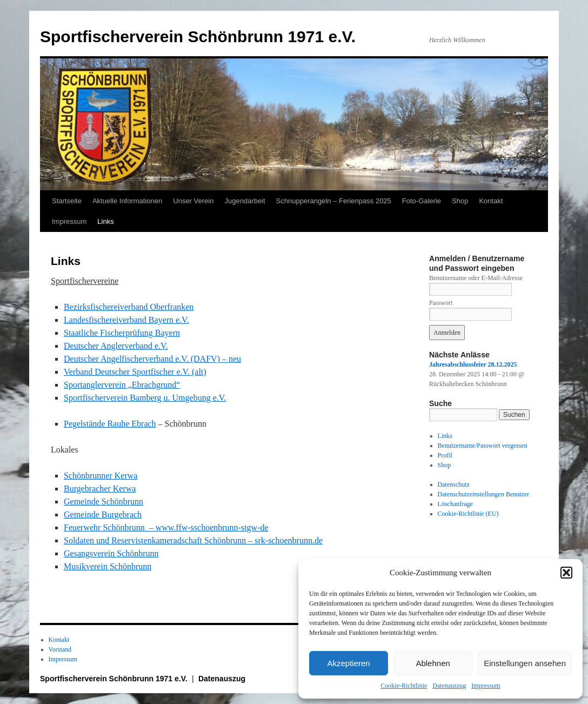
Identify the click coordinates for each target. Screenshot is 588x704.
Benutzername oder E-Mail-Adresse (476, 278)
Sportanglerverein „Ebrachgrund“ (122, 385)
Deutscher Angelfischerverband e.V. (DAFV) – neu (152, 359)
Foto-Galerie (422, 201)
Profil (445, 455)
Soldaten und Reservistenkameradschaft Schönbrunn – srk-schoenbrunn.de (193, 540)
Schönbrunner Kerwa (101, 476)
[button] (566, 573)
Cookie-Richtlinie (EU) (468, 514)
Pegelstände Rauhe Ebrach (110, 424)
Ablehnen (433, 663)
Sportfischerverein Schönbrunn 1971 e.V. (198, 36)
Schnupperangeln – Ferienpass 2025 (334, 201)
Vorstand (60, 649)
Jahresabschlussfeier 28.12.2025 (473, 364)
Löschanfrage (455, 504)
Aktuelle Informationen (127, 201)
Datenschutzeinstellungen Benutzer (484, 494)
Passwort (441, 303)
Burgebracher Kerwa (100, 489)
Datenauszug (449, 686)
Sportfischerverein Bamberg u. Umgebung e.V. (145, 398)
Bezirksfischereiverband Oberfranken (129, 307)
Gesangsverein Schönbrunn (111, 553)
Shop (460, 201)
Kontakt (491, 201)
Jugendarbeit (245, 201)
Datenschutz (454, 484)
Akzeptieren (348, 663)
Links (105, 221)
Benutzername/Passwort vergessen (483, 446)
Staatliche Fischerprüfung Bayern (122, 333)
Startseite (67, 201)
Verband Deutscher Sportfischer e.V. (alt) (135, 372)
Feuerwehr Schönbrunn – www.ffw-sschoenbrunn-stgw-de (166, 527)
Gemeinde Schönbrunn (103, 502)
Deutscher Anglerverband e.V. (116, 346)
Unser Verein (193, 201)
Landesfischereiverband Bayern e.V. (126, 320)
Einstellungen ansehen (525, 663)
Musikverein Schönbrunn (108, 566)
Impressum (486, 686)
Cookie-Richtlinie (404, 686)
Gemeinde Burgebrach (103, 514)
